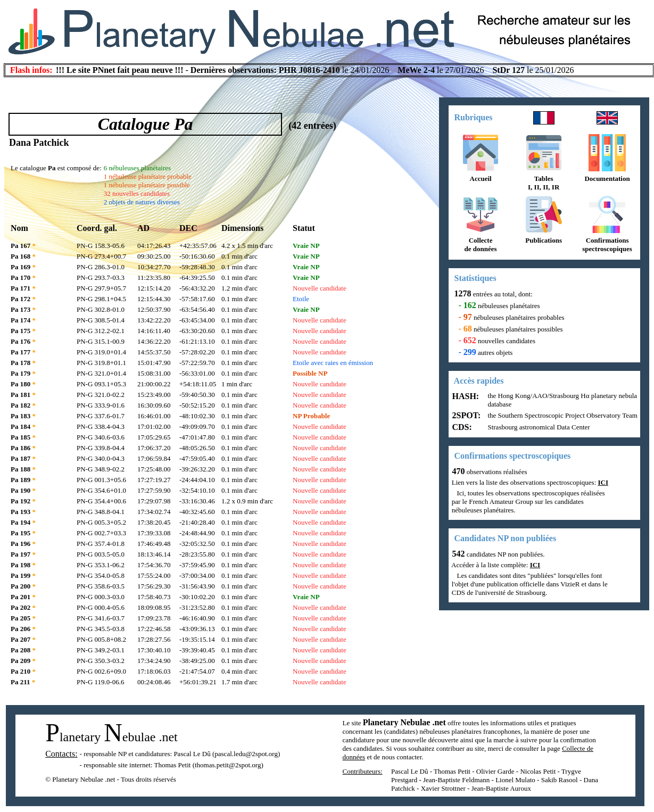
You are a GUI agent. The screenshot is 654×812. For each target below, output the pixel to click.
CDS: (461, 427)
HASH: (465, 396)
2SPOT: (466, 415)
